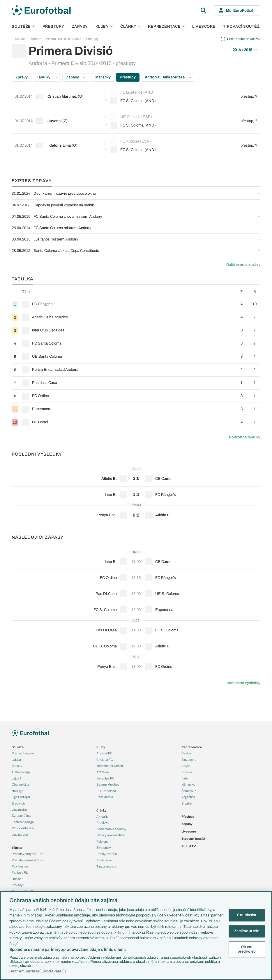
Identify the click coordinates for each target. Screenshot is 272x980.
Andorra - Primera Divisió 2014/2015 (56, 39)
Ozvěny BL (20, 885)
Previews (103, 823)
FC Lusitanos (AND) (133, 92)
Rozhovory (104, 860)
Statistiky (103, 77)
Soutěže (23, 27)
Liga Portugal (21, 797)
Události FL (20, 879)
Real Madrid (105, 797)
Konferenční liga (23, 822)
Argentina (188, 797)
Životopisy (104, 848)
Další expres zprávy (243, 265)
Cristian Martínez (62, 96)
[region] (136, 936)
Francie (187, 772)
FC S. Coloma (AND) (133, 101)
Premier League (23, 753)
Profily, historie (107, 854)
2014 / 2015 (245, 50)
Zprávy (22, 77)
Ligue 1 (17, 778)
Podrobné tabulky (245, 437)
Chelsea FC (105, 760)
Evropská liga (21, 816)
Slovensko (189, 760)
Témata (17, 848)
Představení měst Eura (28, 860)
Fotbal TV (189, 846)
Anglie (186, 766)
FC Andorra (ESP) (131, 141)
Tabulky (47, 77)
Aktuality (103, 816)
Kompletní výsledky (243, 683)
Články (101, 810)
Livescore (204, 27)
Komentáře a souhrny (111, 829)
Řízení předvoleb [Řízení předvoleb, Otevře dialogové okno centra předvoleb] (247, 949)
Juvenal (54, 121)
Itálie (185, 778)
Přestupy (53, 27)
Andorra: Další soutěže (168, 77)
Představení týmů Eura (28, 854)
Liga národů (20, 835)
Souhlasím (247, 915)
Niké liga (17, 791)
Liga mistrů (19, 809)
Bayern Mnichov (108, 784)
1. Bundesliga (21, 772)
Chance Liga (20, 784)
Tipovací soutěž (241, 27)
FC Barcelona (106, 791)
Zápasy (80, 27)
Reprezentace (166, 27)
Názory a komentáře (111, 835)
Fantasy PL (20, 872)
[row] (136, 304)
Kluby (104, 27)
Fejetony (103, 842)
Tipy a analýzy (106, 866)
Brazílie (187, 803)
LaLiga (16, 760)
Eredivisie (18, 803)
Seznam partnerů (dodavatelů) (38, 971)
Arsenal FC (104, 753)
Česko (186, 753)
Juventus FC (105, 778)
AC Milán (103, 772)
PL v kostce (20, 866)
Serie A (17, 766)
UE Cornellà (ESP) (131, 117)
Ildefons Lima (59, 145)
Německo (188, 784)
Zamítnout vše (247, 931)
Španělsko (189, 791)
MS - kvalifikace (23, 828)
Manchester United (110, 766)
